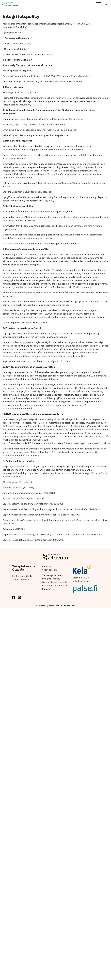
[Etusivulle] (14, 4)
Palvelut (47, 566)
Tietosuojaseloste (52, 575)
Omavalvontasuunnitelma (56, 585)
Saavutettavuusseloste (55, 582)
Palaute (46, 589)
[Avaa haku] (106, 4)
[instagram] (19, 597)
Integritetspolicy (51, 579)
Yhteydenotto (50, 570)
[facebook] (14, 597)
